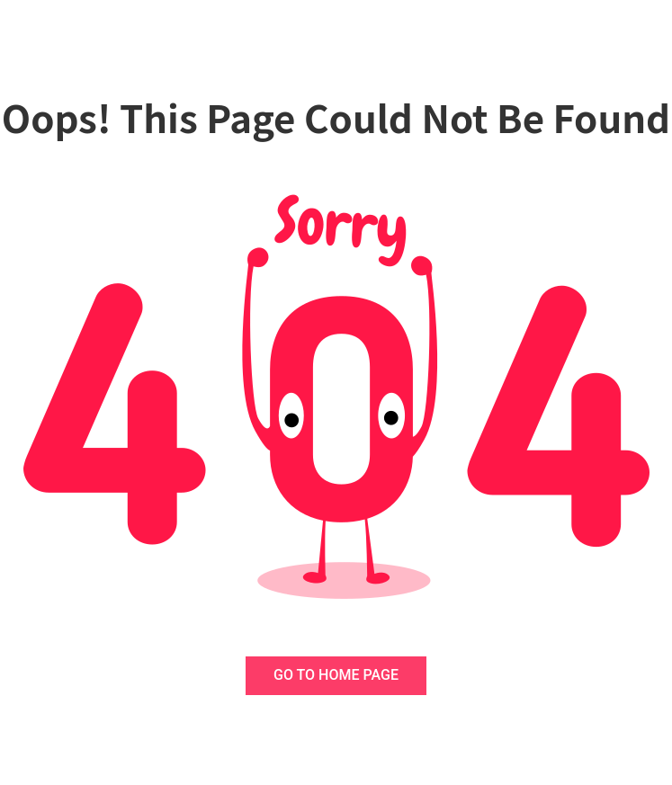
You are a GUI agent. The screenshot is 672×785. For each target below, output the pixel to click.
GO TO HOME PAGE (336, 675)
